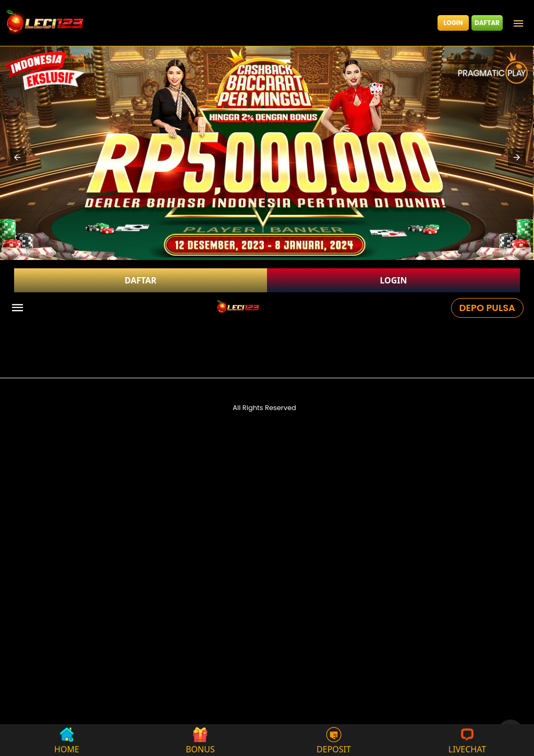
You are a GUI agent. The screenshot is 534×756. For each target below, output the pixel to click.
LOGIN (453, 23)
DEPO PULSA (487, 308)
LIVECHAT (467, 740)
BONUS (200, 740)
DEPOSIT (334, 740)
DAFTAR (487, 23)
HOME (67, 740)
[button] (17, 157)
